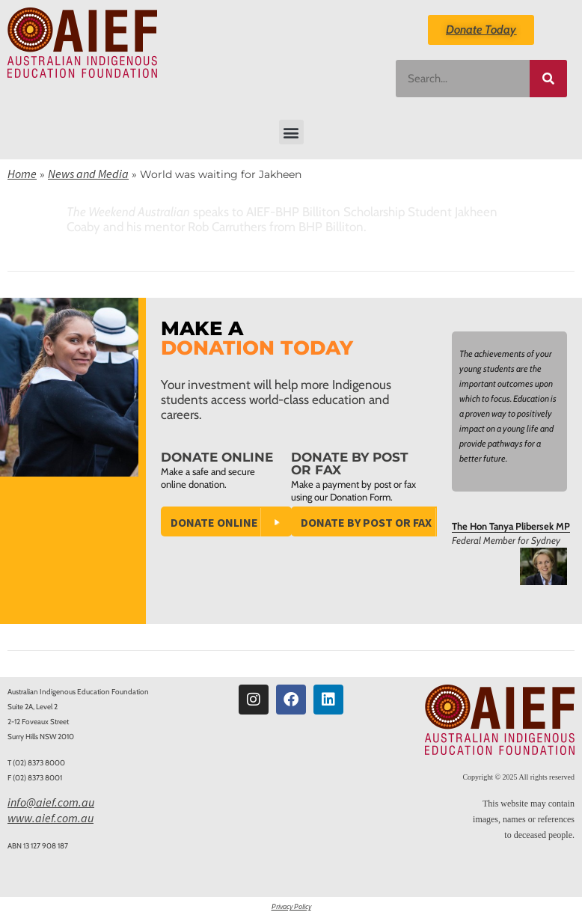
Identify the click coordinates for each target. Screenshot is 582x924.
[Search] (548, 79)
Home (22, 174)
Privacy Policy (291, 906)
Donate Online (214, 522)
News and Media (88, 174)
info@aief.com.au (51, 802)
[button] (291, 132)
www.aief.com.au (50, 818)
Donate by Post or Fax (366, 522)
